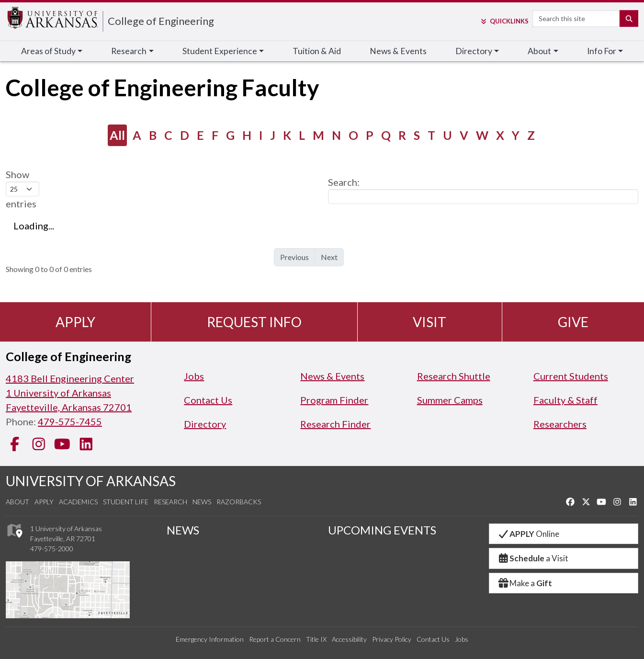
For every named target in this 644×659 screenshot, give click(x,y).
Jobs (194, 376)
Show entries (23, 189)
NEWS (183, 530)
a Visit (533, 558)
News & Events (398, 51)
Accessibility (349, 639)
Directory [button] (474, 51)
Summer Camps (450, 400)
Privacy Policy (392, 639)
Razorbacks (239, 502)
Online (528, 534)
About (17, 502)
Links (504, 21)
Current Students (571, 376)
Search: (483, 190)
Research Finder (335, 424)
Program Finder (334, 400)
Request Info (254, 322)
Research (170, 502)
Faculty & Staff (565, 400)
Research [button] (129, 51)
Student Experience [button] (220, 51)
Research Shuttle (454, 376)
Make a (525, 583)
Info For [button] (602, 51)
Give (573, 322)
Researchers (560, 424)
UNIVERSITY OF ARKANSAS (91, 481)
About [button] (539, 51)
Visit (429, 322)
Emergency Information (210, 639)
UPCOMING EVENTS (382, 530)
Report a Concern (275, 639)
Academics (78, 502)
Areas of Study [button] (48, 51)
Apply (75, 322)
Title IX (316, 639)
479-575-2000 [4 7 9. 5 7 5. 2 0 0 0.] (52, 549)
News (202, 502)
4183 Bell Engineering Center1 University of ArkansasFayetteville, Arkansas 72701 (70, 393)
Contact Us (208, 400)
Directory (205, 424)
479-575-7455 (70, 421)
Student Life (126, 502)
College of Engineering (161, 21)
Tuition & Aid (317, 51)
